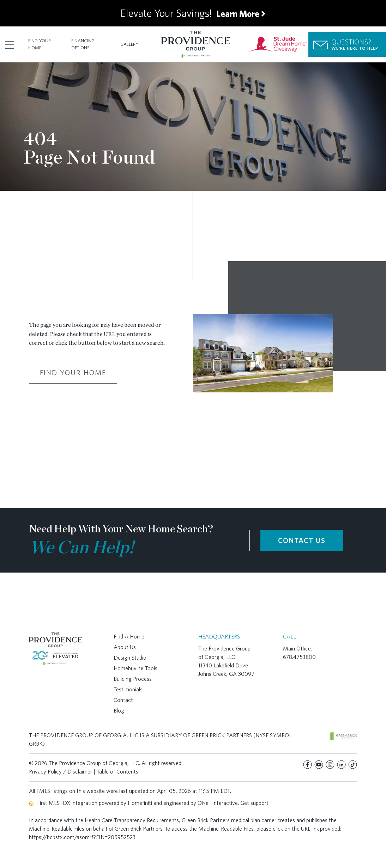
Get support (254, 803)
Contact (123, 700)
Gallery (129, 44)
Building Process (133, 679)
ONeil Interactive (218, 803)
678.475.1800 (299, 657)
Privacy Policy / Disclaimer (61, 772)
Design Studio (130, 658)
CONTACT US (302, 540)
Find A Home (129, 637)
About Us (125, 647)
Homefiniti (140, 803)
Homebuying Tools (135, 668)
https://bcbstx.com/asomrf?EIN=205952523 (82, 837)
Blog (119, 711)
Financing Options (83, 44)
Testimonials (128, 689)
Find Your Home (40, 44)
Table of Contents (117, 772)
